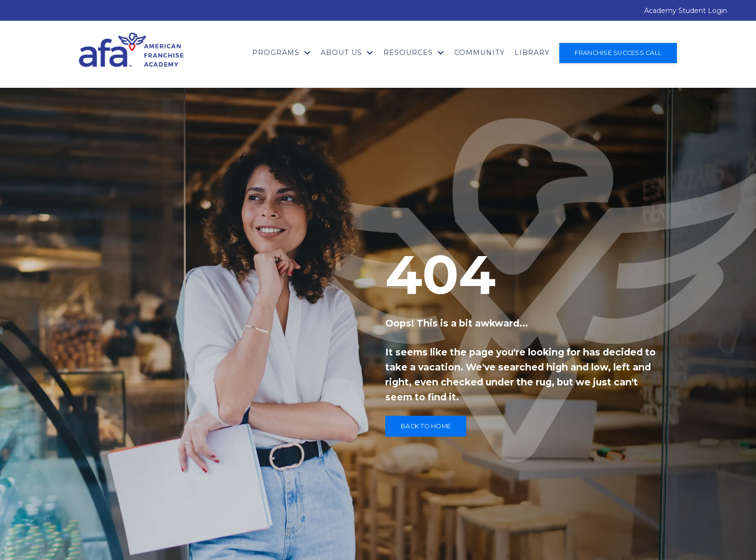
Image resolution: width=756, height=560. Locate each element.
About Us (347, 53)
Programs (282, 53)
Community (479, 53)
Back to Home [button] (426, 426)
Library (532, 53)
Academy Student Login (686, 11)
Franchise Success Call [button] (618, 53)
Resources (414, 53)
